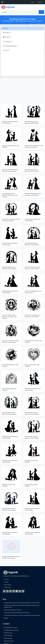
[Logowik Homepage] (8, 7)
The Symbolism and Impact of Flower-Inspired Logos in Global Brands (22, 615)
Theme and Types (9, 46)
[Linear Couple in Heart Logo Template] (34, 357)
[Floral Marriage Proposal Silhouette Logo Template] (34, 162)
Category (7, 41)
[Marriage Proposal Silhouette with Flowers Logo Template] (11, 549)
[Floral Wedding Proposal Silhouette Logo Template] (34, 114)
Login (32, 2)
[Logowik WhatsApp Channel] (23, 591)
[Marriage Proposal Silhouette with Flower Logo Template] (34, 138)
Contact (6, 582)
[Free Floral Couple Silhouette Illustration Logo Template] (34, 308)
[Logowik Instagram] (10, 591)
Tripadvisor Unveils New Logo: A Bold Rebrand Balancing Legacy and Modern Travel (22, 606)
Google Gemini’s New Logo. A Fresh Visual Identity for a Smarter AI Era (22, 603)
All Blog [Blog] (6, 618)
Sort (5, 50)
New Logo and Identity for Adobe (13, 610)
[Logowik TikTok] (20, 591)
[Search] (20, 12)
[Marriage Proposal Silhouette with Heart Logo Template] (11, 212)
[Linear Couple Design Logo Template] (11, 381)
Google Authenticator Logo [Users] (11, 630)
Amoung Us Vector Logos (11, 627)
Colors (6, 33)
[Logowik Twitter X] (7, 591)
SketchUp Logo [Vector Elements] (8, 635)
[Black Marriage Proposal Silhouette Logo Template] (11, 501)
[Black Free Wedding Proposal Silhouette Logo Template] (11, 162)
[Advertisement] (22, 64)
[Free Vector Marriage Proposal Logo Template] (34, 284)
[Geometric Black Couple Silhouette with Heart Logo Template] (11, 309)
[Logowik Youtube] (17, 591)
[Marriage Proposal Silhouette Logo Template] (34, 212)
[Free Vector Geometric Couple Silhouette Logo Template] (11, 333)
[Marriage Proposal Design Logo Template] (11, 138)
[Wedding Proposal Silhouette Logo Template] (11, 114)
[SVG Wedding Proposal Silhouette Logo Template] (34, 236)
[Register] (40, 2)
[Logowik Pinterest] (14, 591)
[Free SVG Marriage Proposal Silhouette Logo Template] (34, 260)
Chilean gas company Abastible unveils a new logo (17, 613)
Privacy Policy (8, 585)
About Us (6, 579)
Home (32, 24)
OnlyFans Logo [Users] (8, 633)
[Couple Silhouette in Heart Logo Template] (34, 333)
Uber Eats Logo (8, 638)
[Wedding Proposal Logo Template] (34, 453)
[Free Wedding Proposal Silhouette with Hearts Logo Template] (11, 187)
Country (6, 37)
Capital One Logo (9, 641)
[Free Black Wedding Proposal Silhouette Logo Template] (34, 186)
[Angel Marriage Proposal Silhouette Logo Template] (11, 260)
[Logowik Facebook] (4, 591)
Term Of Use (7, 587)
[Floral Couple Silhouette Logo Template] (11, 357)
